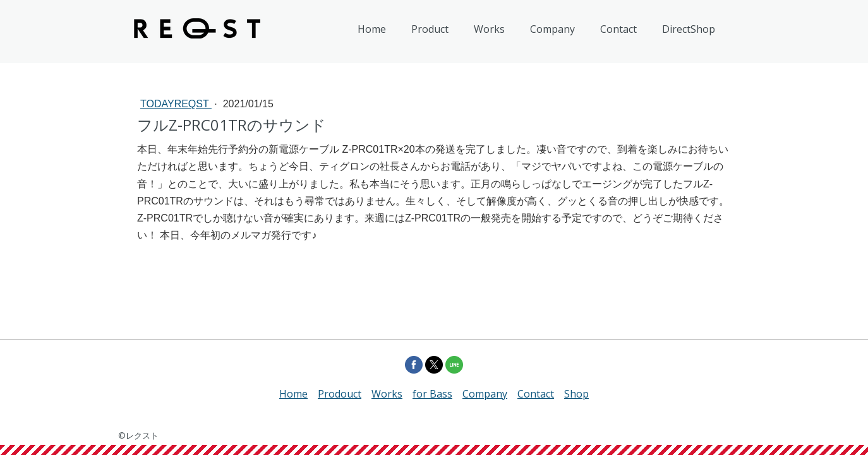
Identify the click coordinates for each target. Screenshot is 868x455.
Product (430, 29)
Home (372, 29)
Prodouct (340, 394)
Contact (618, 29)
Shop (576, 394)
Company (552, 29)
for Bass (432, 394)
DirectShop (689, 29)
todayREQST (176, 104)
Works (489, 29)
